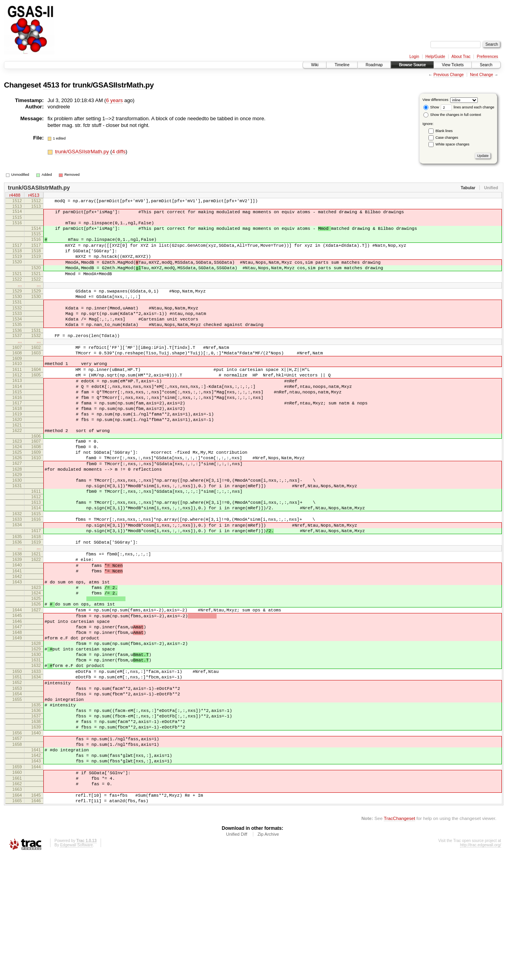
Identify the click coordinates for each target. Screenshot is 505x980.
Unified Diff (237, 958)
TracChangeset (399, 942)
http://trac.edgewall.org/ (481, 969)
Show (431, 107)
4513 (51, 85)
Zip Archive (268, 958)
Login (414, 57)
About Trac (461, 57)
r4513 (34, 196)
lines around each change (468, 107)
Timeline (342, 65)
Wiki (315, 65)
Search (486, 65)
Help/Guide (435, 57)
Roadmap (374, 65)
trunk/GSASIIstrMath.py (113, 85)
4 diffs (119, 152)
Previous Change (449, 75)
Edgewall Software (76, 969)
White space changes (453, 144)
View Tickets (453, 65)
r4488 (15, 196)
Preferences (488, 57)
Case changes (447, 138)
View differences (436, 100)
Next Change (481, 75)
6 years (115, 100)
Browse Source (412, 65)
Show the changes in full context (452, 115)
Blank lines (444, 131)
